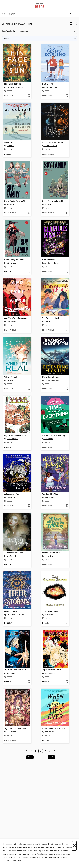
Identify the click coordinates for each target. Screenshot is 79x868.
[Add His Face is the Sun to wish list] (29, 96)
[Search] (4, 14)
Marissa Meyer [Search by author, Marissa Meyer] (50, 497)
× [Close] (74, 846)
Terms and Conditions (48, 844)
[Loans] (69, 15)
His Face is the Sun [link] (13, 84)
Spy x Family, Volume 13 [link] (15, 201)
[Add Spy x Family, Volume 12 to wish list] (29, 272)
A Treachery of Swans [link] (14, 553)
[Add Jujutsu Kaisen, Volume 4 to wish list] (29, 682)
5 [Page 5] (36, 751)
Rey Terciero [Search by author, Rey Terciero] (49, 556)
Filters (7, 39)
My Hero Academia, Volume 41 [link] (16, 436)
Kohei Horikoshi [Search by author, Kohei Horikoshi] (12, 439)
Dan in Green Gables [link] (51, 553)
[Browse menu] (75, 14)
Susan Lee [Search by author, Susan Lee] (48, 322)
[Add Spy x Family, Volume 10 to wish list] (67, 213)
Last (51, 757)
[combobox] (34, 14)
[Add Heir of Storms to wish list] (29, 623)
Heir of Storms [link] (11, 611)
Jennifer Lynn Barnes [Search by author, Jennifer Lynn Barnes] (52, 263)
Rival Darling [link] (48, 84)
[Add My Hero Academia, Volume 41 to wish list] (29, 447)
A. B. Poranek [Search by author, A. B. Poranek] (11, 556)
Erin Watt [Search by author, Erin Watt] (10, 380)
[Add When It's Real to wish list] (29, 389)
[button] (70, 24)
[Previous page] (27, 751)
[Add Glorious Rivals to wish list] (67, 272)
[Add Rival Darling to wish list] (67, 96)
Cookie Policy (17, 861)
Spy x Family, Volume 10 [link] (53, 201)
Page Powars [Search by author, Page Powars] (11, 322)
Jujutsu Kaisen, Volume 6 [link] (15, 729)
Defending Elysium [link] (51, 377)
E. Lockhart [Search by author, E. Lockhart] (10, 146)
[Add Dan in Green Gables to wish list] (67, 565)
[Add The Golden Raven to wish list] (67, 623)
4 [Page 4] (31, 751)
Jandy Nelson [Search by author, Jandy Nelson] (49, 732)
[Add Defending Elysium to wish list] (67, 389)
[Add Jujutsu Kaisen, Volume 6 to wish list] (29, 740)
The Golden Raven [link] (50, 611)
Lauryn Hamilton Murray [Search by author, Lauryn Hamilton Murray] (15, 615)
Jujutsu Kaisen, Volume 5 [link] (53, 670)
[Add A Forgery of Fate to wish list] (29, 506)
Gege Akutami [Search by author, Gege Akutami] (12, 673)
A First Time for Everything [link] (54, 436)
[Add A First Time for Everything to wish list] (67, 447)
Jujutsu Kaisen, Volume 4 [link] (15, 670)
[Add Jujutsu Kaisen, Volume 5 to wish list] (67, 682)
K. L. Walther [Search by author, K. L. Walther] (49, 439)
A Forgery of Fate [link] (12, 494)
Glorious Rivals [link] (49, 260)
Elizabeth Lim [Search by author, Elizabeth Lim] (11, 497)
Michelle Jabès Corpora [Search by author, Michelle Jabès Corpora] (15, 87)
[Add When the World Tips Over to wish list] (67, 740)
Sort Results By (9, 31)
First (30, 757)
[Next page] (54, 751)
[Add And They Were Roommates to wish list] (29, 330)
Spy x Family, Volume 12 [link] (15, 260)
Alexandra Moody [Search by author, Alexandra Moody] (51, 87)
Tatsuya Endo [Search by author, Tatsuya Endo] (11, 204)
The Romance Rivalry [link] (51, 318)
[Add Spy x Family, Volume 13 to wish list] (29, 213)
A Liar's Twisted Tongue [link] (52, 143)
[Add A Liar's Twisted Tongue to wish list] (67, 154)
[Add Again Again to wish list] (29, 154)
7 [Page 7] (45, 751)
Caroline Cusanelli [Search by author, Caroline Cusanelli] (51, 146)
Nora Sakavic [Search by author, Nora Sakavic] (49, 615)
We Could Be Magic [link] (51, 494)
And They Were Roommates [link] (16, 318)
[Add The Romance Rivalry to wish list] (67, 330)
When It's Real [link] (10, 377)
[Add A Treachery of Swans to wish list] (29, 565)
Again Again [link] (10, 143)
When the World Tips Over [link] (54, 729)
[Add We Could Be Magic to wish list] (67, 506)
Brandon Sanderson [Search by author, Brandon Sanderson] (51, 380)
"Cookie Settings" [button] (45, 854)
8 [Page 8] (50, 751)
